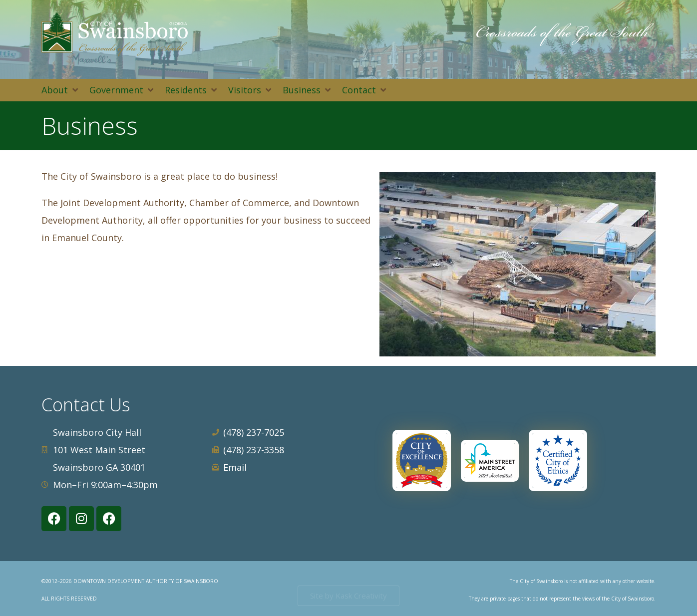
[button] (60, 90)
